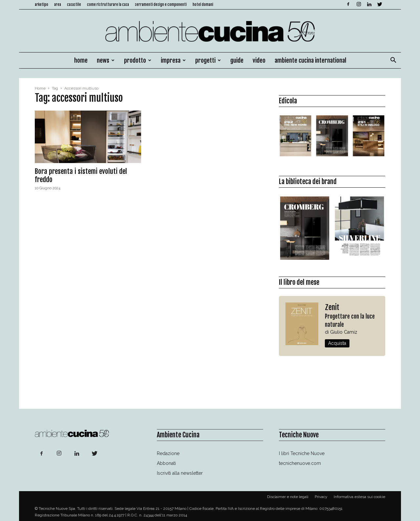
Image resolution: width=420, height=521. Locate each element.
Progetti (208, 60)
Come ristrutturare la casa (108, 5)
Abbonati (166, 463)
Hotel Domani (203, 5)
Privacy (321, 497)
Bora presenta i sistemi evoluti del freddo (81, 175)
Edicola (288, 101)
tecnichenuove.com (300, 463)
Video (259, 60)
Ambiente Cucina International (310, 60)
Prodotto (138, 60)
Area (58, 5)
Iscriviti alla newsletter (180, 473)
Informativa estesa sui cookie (359, 497)
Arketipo (42, 5)
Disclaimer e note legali (288, 497)
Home (81, 60)
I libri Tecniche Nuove (302, 453)
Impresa (173, 60)
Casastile (74, 5)
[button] (393, 61)
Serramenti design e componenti (161, 5)
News (106, 60)
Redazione (168, 453)
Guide (237, 60)
